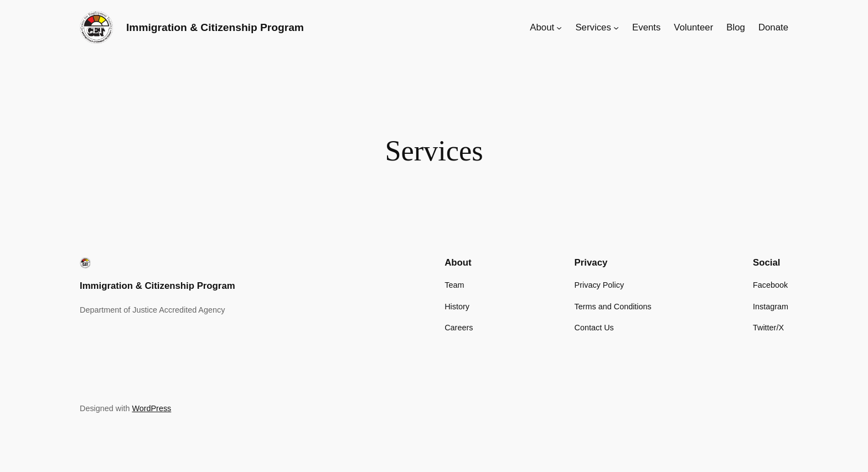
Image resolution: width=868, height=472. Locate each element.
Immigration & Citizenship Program (215, 27)
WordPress (151, 408)
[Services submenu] (616, 28)
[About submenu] (559, 28)
